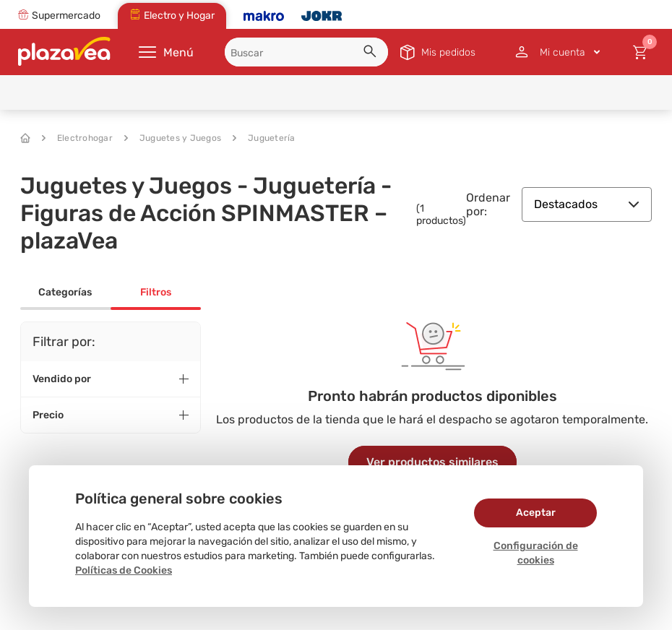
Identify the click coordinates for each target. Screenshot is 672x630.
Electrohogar (77, 138)
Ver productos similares (432, 462)
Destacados (587, 204)
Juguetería (264, 138)
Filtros (156, 292)
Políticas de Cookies (124, 570)
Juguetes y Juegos (173, 138)
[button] (372, 53)
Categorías (65, 292)
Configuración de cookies (536, 553)
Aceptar (536, 513)
